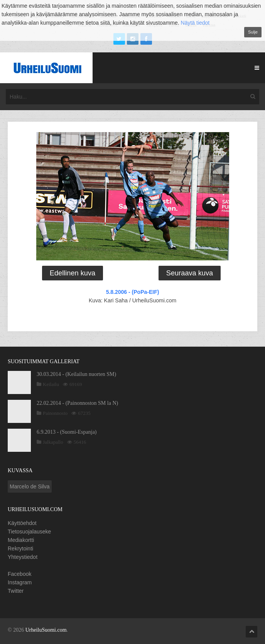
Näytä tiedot (195, 23)
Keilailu (51, 384)
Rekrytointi (20, 548)
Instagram (20, 582)
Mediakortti (21, 540)
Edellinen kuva (73, 273)
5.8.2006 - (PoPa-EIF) (133, 292)
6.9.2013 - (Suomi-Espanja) (67, 432)
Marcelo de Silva (30, 486)
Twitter (16, 591)
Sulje (253, 32)
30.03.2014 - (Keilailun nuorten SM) (76, 374)
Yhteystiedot (23, 557)
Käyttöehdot (22, 523)
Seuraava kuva (190, 273)
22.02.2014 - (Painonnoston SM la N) (77, 403)
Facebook (19, 574)
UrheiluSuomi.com (46, 630)
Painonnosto (55, 413)
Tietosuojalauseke (29, 532)
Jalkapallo (53, 442)
